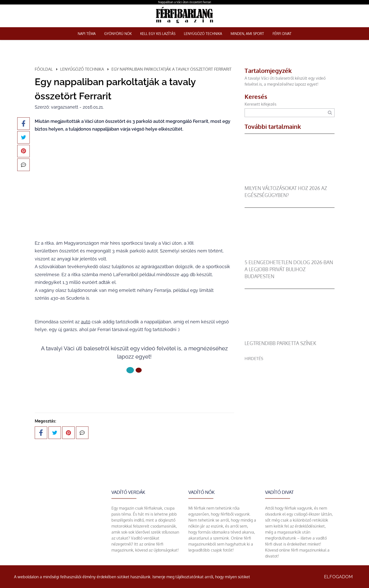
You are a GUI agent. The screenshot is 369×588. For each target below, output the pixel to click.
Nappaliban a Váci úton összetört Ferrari (185, 2)
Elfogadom (338, 577)
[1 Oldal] (139, 370)
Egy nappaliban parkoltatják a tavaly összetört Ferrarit (172, 69)
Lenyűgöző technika (203, 34)
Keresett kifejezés (260, 104)
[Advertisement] (290, 396)
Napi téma (87, 34)
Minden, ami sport (247, 34)
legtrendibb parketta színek (280, 343)
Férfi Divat (282, 34)
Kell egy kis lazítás (158, 34)
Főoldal (44, 69)
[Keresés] (330, 113)
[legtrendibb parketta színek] (290, 337)
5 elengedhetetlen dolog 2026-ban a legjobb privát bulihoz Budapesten (289, 269)
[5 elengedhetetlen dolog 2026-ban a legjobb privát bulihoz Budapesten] (290, 256)
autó (86, 322)
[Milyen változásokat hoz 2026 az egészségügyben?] (290, 182)
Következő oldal (134, 387)
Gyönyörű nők (118, 34)
